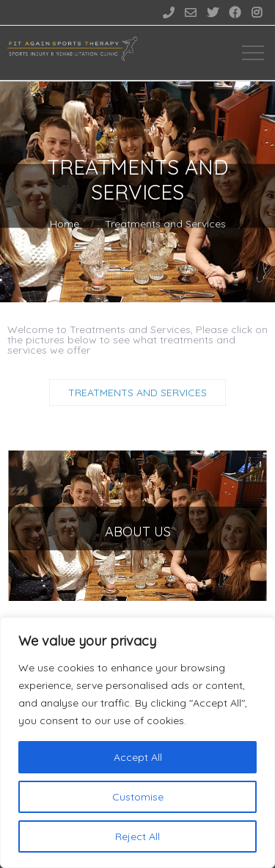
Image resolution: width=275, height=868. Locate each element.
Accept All (138, 757)
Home (65, 224)
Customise (138, 797)
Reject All (137, 836)
